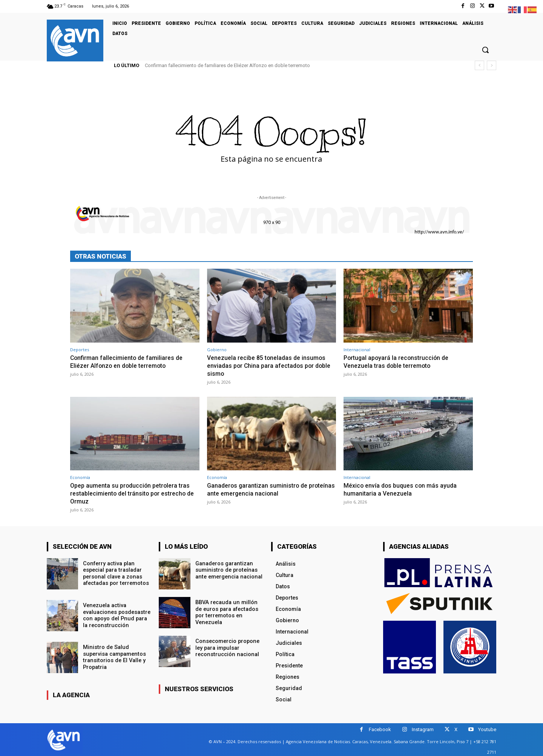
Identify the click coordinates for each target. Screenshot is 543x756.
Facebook (380, 728)
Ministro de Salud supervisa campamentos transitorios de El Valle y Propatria (114, 655)
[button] (485, 50)
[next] (492, 65)
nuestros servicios (199, 688)
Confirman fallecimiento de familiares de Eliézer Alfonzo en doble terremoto (227, 65)
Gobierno (217, 350)
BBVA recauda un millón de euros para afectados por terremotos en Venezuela (229, 608)
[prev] (479, 65)
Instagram (423, 728)
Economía (80, 477)
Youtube (487, 728)
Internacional (357, 350)
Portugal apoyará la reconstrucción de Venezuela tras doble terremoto (398, 361)
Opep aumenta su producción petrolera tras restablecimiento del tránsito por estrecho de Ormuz (133, 492)
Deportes (80, 350)
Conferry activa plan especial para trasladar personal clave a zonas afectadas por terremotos (115, 571)
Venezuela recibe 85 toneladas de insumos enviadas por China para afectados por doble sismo (269, 365)
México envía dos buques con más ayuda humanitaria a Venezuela (402, 488)
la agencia (71, 694)
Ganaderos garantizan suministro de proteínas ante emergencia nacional (259, 488)
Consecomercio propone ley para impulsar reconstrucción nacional (227, 646)
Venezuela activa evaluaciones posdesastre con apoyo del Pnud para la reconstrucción (117, 614)
